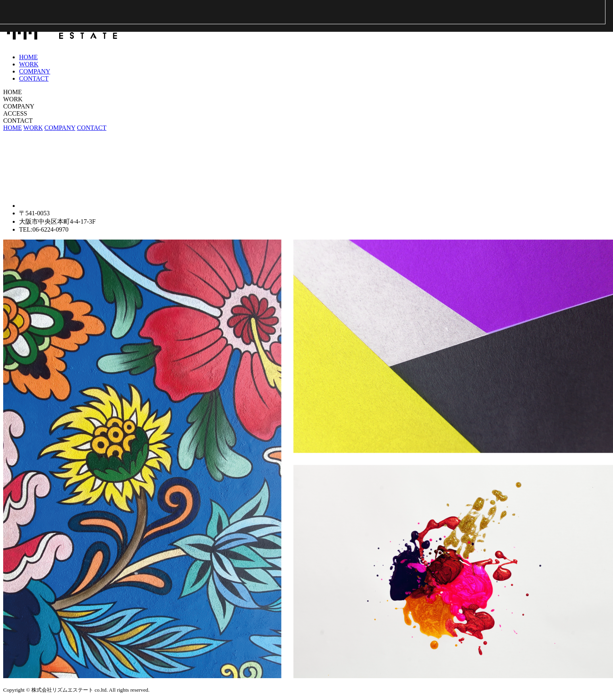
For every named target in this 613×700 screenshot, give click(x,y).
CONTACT (34, 78)
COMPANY (35, 71)
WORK (29, 64)
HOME (28, 57)
